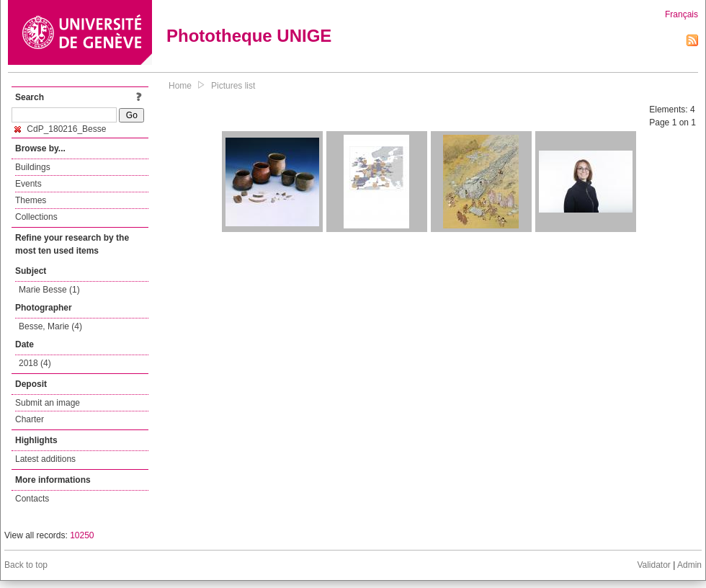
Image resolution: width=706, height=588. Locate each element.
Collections (36, 217)
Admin (689, 565)
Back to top (26, 565)
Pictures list (233, 86)
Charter (30, 419)
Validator (653, 565)
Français (682, 14)
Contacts (32, 499)
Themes (31, 200)
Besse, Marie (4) (50, 326)
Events (28, 184)
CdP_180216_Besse (60, 129)
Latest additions (45, 459)
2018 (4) (35, 363)
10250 (82, 535)
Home (180, 86)
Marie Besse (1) (49, 290)
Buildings (33, 167)
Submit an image (48, 403)
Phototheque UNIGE (249, 36)
